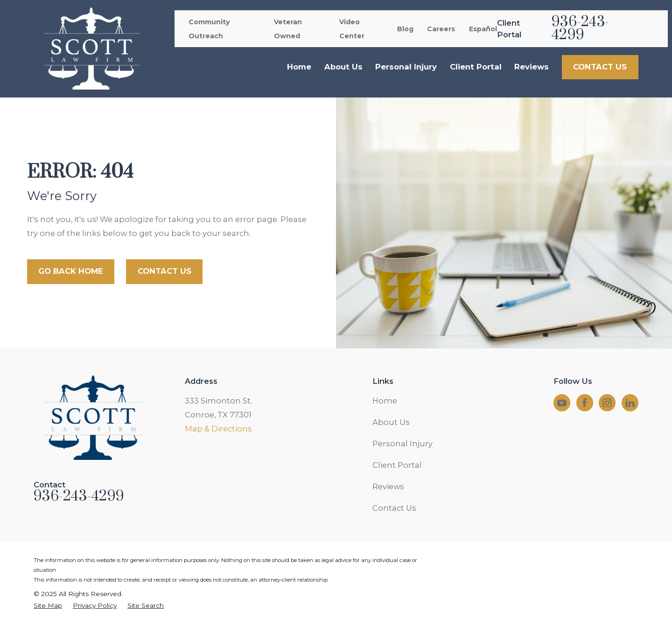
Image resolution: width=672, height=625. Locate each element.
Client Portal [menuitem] (476, 67)
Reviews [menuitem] (532, 67)
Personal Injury (402, 444)
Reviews (388, 486)
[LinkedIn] (630, 403)
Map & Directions (218, 429)
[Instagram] (607, 403)
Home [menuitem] (299, 67)
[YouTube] (562, 403)
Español (483, 29)
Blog (405, 29)
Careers (441, 29)
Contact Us (394, 508)
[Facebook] (585, 403)
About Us (391, 422)
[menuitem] (48, 606)
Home (385, 401)
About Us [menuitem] (343, 67)
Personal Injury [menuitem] (406, 67)
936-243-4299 (581, 29)
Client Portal (397, 465)
